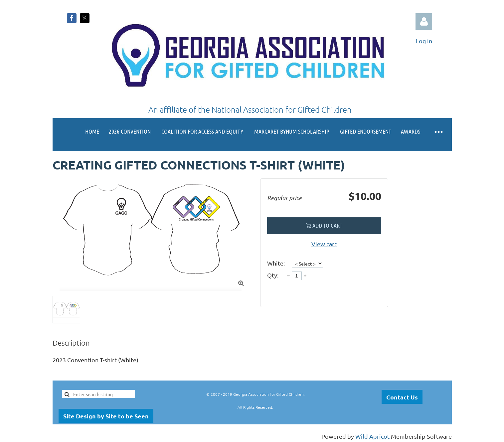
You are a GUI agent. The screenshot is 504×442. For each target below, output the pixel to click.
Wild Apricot (372, 436)
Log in (424, 22)
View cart (324, 244)
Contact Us (402, 397)
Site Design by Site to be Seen (106, 416)
